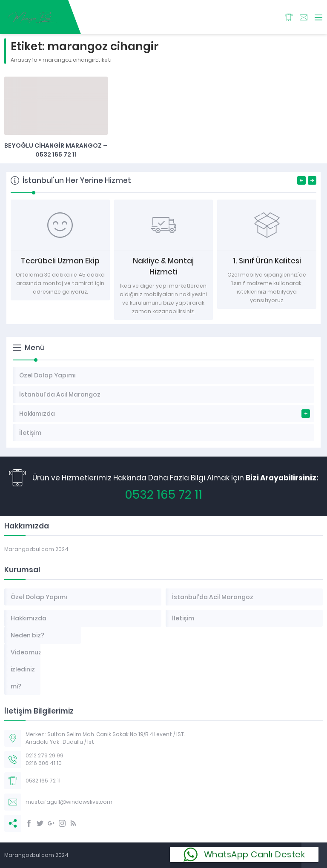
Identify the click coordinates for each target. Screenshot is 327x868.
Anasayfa (24, 60)
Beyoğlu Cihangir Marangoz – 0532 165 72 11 (56, 150)
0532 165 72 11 (163, 495)
